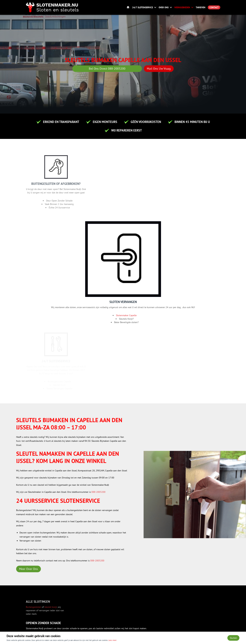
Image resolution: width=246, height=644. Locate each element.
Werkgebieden (182, 7)
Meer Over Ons (29, 390)
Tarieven (201, 7)
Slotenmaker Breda (124, 487)
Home (128, 7)
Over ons (164, 7)
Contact (214, 7)
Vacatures (134, 589)
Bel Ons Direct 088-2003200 (107, 69)
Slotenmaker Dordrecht (126, 492)
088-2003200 (98, 313)
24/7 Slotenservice (143, 7)
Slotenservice (136, 582)
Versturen (41, 539)
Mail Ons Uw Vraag (159, 69)
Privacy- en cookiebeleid (208, 628)
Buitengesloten (34, 432)
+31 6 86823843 (185, 610)
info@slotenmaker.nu (188, 603)
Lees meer (113, 640)
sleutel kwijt (51, 432)
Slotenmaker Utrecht (124, 484)
